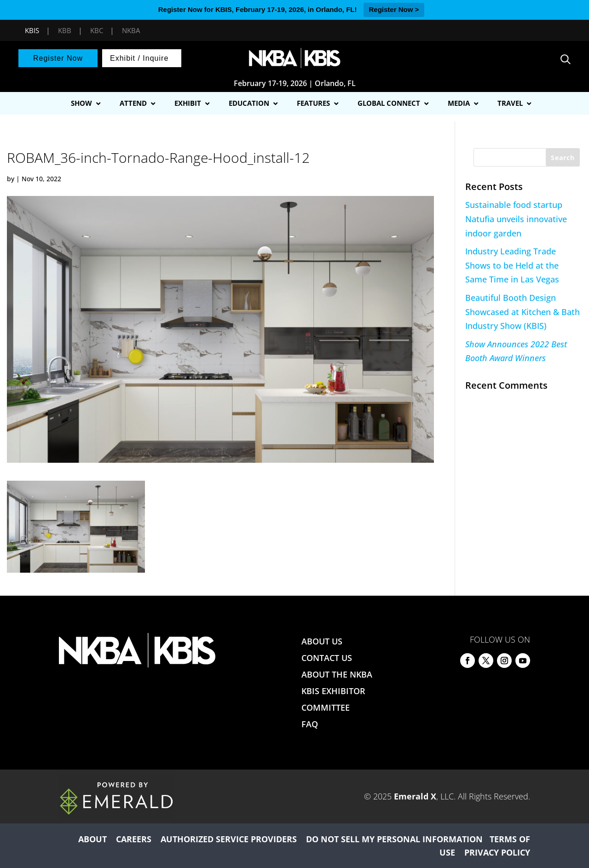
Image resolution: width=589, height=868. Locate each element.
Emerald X (415, 796)
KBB (65, 30)
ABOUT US (322, 641)
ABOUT (92, 839)
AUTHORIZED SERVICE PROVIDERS (229, 839)
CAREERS (134, 839)
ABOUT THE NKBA (337, 674)
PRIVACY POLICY (497, 852)
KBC (97, 30)
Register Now (58, 58)
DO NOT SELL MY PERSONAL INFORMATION (394, 839)
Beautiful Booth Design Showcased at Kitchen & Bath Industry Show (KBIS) (523, 312)
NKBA (131, 30)
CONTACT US (327, 658)
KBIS (32, 30)
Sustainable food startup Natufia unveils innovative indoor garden (516, 219)
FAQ (310, 724)
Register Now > (394, 9)
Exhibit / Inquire (139, 58)
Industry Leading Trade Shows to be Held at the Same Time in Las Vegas (512, 265)
